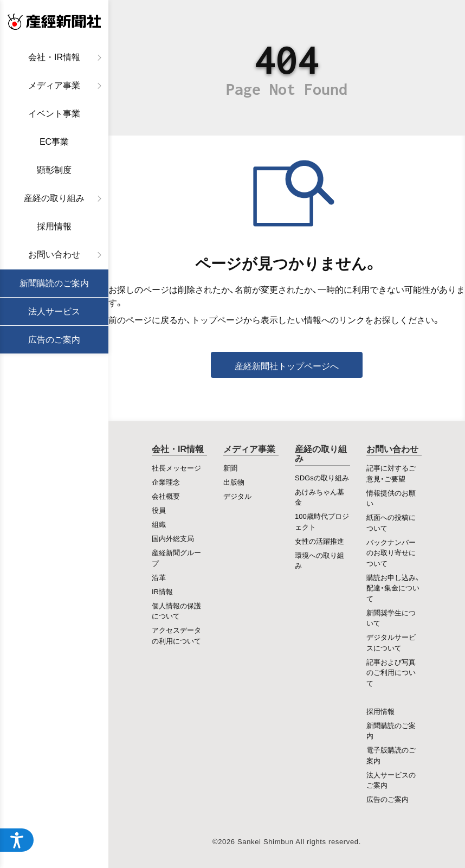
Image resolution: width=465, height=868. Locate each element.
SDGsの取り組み (322, 477)
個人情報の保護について (176, 611)
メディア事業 (54, 85)
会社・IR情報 (54, 57)
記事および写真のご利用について (391, 672)
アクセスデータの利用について (176, 635)
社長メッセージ (176, 468)
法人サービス (54, 311)
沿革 (159, 577)
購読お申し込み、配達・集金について (393, 588)
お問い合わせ (54, 255)
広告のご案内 (54, 340)
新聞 (230, 468)
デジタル (237, 496)
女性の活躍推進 (319, 541)
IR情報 (162, 591)
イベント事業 (54, 114)
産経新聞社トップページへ (287, 365)
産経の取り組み (54, 198)
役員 (159, 510)
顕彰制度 (54, 170)
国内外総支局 (173, 538)
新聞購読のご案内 (54, 283)
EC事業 (54, 142)
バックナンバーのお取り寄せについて (391, 552)
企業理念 (166, 482)
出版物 (234, 482)
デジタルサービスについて (391, 642)
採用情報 (54, 226)
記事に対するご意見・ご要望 (391, 473)
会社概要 (166, 496)
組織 (159, 524)
